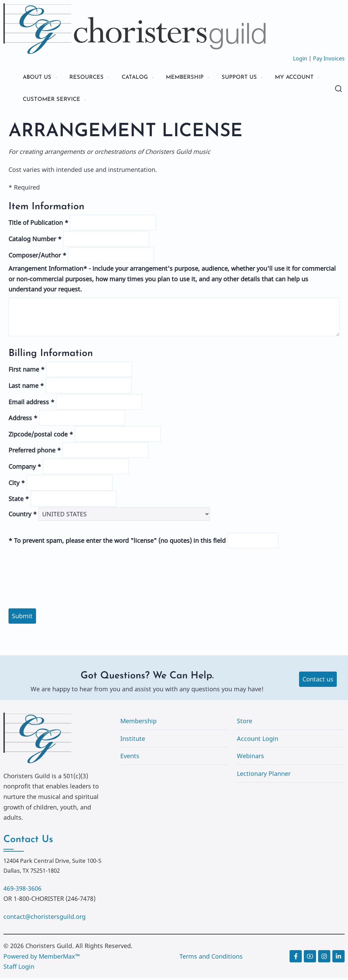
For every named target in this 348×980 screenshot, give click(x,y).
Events (130, 758)
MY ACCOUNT (45, 101)
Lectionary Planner (264, 776)
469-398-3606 (22, 890)
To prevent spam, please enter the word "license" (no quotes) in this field (117, 542)
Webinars (250, 758)
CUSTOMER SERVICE (116, 101)
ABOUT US (38, 78)
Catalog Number (35, 241)
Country (23, 516)
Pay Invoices (329, 58)
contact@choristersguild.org (45, 918)
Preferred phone (35, 452)
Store (245, 723)
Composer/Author (37, 257)
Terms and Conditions (211, 958)
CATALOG (143, 78)
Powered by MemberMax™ (42, 958)
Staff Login (19, 968)
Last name (26, 388)
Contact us (318, 681)
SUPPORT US (255, 78)
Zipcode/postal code (41, 436)
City (17, 484)
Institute (133, 740)
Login (300, 58)
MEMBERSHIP (197, 78)
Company (25, 468)
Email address (31, 404)
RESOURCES (91, 78)
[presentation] (174, 564)
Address (23, 420)
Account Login (258, 740)
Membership (138, 723)
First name (27, 371)
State (19, 501)
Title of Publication (38, 225)
